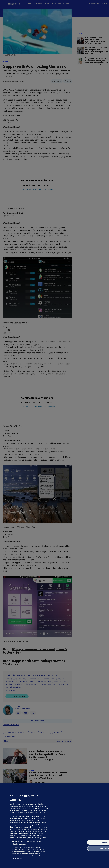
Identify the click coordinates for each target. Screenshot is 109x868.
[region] (54, 826)
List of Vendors (17, 858)
